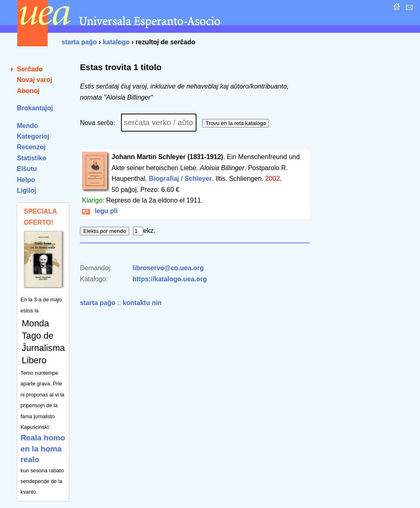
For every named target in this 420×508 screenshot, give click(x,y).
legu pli (100, 211)
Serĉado (30, 69)
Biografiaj (164, 179)
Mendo (27, 126)
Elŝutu (27, 169)
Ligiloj (26, 190)
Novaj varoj (34, 80)
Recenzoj (31, 147)
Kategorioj (33, 136)
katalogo (116, 42)
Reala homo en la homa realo (43, 449)
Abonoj (28, 91)
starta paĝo (79, 42)
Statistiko (32, 158)
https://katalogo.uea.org (170, 279)
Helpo (26, 180)
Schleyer (198, 179)
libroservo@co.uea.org (168, 268)
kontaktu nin (142, 303)
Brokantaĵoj (35, 108)
